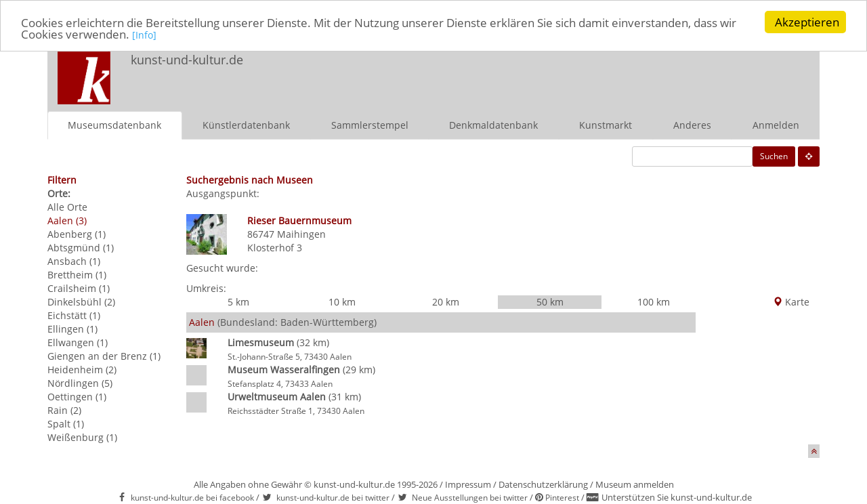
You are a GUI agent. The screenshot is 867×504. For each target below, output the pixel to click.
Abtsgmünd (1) (81, 247)
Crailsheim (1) (79, 288)
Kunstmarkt (606, 124)
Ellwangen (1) (78, 342)
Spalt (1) (66, 423)
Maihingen (301, 233)
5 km (238, 302)
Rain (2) (64, 409)
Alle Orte (67, 206)
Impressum (468, 484)
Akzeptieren (807, 22)
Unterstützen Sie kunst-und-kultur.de (677, 497)
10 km (342, 302)
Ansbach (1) (74, 260)
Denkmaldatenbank (493, 124)
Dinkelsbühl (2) (81, 301)
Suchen (774, 155)
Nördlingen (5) (80, 382)
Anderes (692, 124)
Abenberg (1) (77, 233)
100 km (654, 302)
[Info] (144, 35)
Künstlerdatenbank (246, 124)
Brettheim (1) (77, 274)
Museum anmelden (635, 484)
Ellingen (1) (72, 328)
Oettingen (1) (77, 396)
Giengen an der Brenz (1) (104, 355)
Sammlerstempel (370, 124)
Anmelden (776, 124)
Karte (791, 302)
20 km (446, 302)
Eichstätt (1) (74, 315)
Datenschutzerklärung (543, 484)
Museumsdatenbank (114, 124)
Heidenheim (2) (82, 369)
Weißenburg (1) (82, 437)
